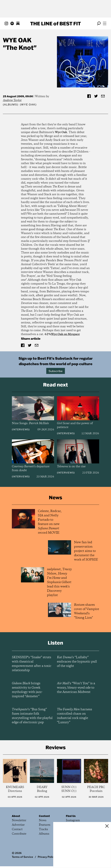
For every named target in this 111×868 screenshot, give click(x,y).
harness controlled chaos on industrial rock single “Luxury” (75, 716)
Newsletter (19, 820)
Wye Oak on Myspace (65, 334)
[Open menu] (105, 23)
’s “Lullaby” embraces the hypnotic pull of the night (77, 662)
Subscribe (56, 371)
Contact (17, 829)
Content (44, 816)
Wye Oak (17, 40)
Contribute (19, 834)
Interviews (21, 429)
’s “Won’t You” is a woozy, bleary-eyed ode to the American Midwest (76, 688)
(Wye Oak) (28, 105)
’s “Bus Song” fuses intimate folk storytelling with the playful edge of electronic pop (32, 716)
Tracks (43, 829)
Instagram (73, 820)
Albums (11, 105)
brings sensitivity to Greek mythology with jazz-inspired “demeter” (27, 690)
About (16, 816)
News (43, 820)
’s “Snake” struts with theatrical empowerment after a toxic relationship (32, 664)
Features (45, 825)
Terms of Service (22, 857)
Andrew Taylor (12, 100)
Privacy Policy (46, 857)
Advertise (18, 825)
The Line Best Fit (55, 23)
